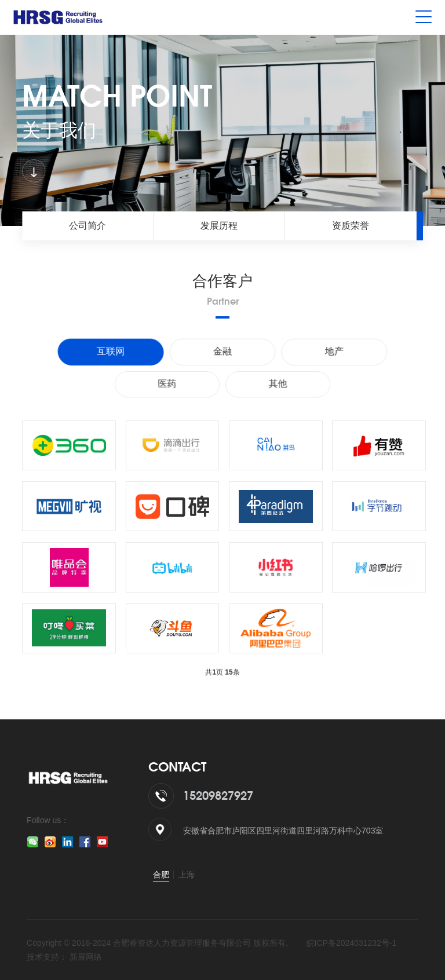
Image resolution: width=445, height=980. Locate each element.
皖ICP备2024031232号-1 (352, 943)
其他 (279, 384)
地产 (332, 352)
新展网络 (86, 957)
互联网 (113, 352)
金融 (222, 352)
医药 (166, 384)
